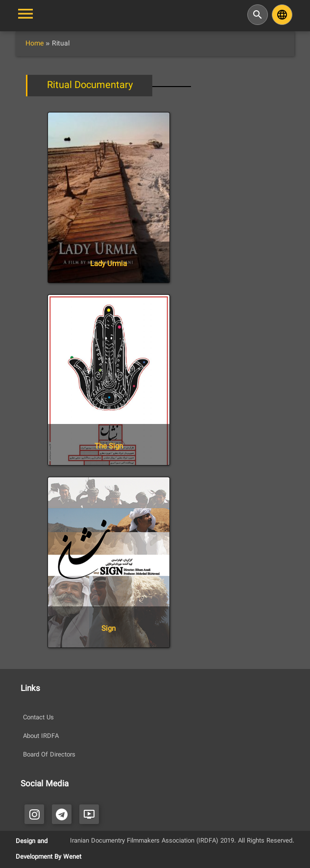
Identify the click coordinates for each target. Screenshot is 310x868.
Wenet (72, 857)
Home (35, 44)
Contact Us (38, 718)
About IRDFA (41, 736)
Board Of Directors (49, 755)
